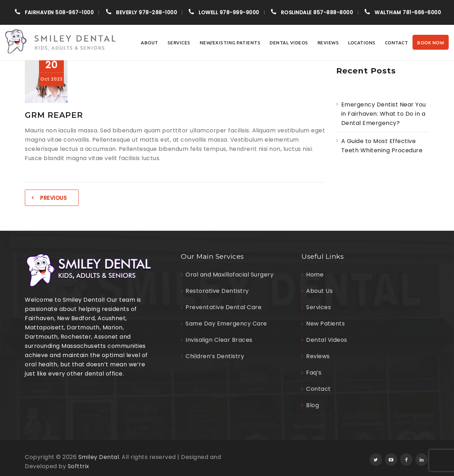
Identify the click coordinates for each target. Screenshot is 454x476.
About (150, 43)
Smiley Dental (99, 457)
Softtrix (79, 466)
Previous (53, 198)
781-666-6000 (408, 12)
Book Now (431, 43)
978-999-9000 (229, 12)
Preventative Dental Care (223, 307)
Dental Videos (289, 43)
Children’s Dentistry (215, 356)
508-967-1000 (59, 12)
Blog (312, 405)
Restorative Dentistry (217, 291)
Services (179, 43)
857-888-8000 (317, 12)
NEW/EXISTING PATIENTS (230, 43)
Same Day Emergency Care (226, 324)
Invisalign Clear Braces (219, 340)
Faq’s (314, 373)
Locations (362, 43)
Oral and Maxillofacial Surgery (229, 275)
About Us (319, 291)
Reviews (328, 43)
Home (315, 275)
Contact (397, 43)
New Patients (325, 324)
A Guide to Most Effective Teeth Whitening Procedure (383, 146)
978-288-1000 (146, 12)
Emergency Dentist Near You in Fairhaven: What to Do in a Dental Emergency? (384, 114)
